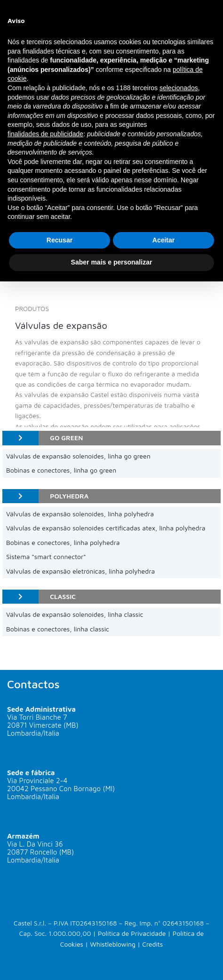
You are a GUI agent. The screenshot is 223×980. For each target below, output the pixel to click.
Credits (152, 944)
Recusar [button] (60, 240)
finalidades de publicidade (45, 134)
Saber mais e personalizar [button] (112, 262)
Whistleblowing (113, 944)
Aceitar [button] (163, 240)
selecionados (179, 88)
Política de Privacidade (132, 933)
